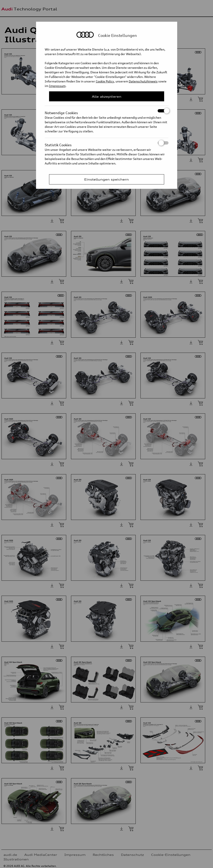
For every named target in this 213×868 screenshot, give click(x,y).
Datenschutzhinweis (143, 81)
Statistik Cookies (107, 143)
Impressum (57, 86)
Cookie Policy (105, 81)
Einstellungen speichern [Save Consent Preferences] (106, 179)
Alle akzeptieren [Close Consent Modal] (107, 96)
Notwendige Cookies (107, 111)
